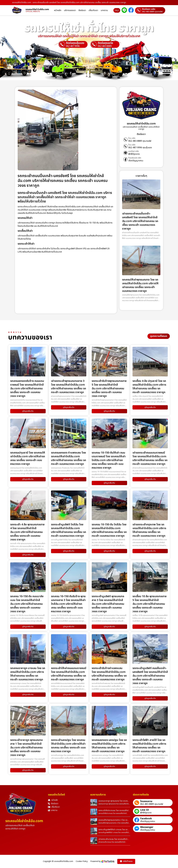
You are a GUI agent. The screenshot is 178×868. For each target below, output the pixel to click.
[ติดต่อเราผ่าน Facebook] (131, 10)
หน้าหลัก (58, 10)
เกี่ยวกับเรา (93, 10)
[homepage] (19, 10)
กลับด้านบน (126, 861)
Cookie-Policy (82, 861)
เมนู (117, 10)
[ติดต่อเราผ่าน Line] (124, 10)
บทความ (104, 10)
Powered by (102, 861)
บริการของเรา (70, 10)
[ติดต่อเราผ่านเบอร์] (150, 10)
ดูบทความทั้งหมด (159, 336)
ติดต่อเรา (82, 10)
